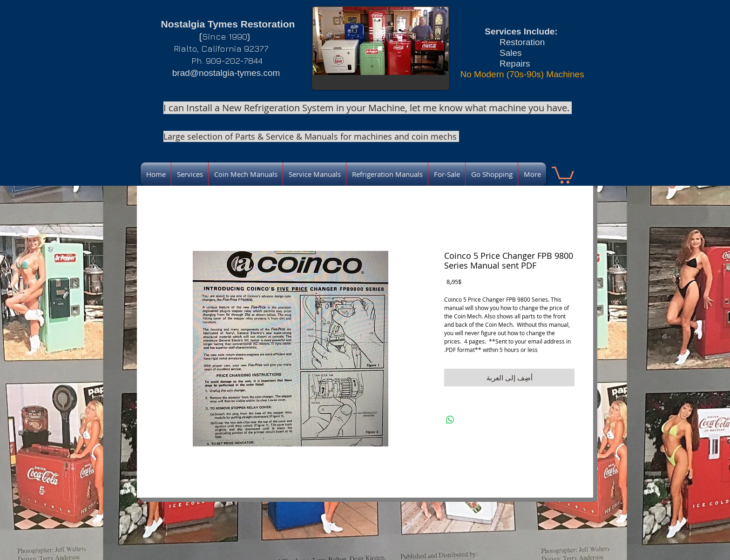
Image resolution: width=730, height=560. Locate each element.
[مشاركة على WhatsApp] (450, 420)
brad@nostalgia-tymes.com (226, 73)
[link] (563, 174)
